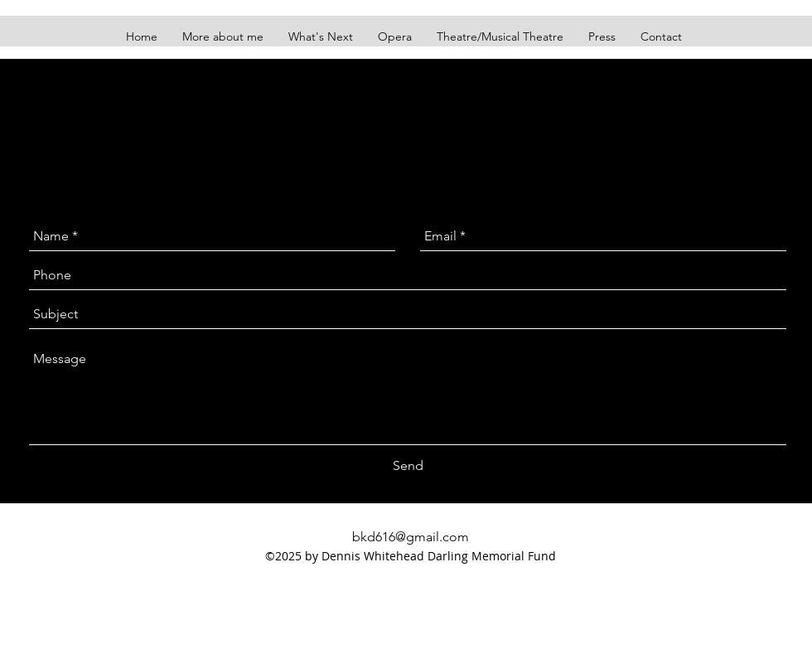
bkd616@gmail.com (411, 537)
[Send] (408, 466)
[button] (500, 36)
